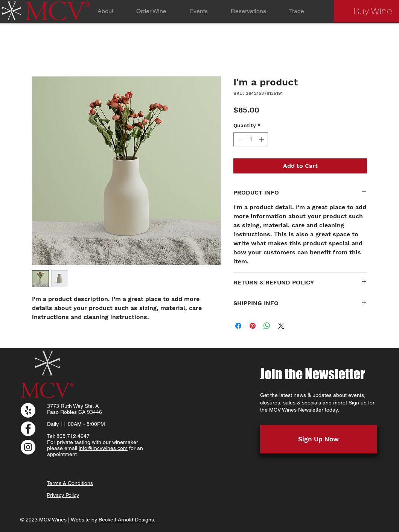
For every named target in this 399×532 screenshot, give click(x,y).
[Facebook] (28, 429)
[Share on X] (281, 326)
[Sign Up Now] (318, 439)
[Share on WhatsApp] (267, 326)
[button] (151, 11)
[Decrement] (239, 139)
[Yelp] (28, 410)
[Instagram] (28, 447)
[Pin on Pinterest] (253, 326)
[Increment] (262, 139)
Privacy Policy (63, 495)
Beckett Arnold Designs (126, 520)
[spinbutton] (251, 139)
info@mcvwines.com (103, 448)
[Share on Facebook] (238, 326)
